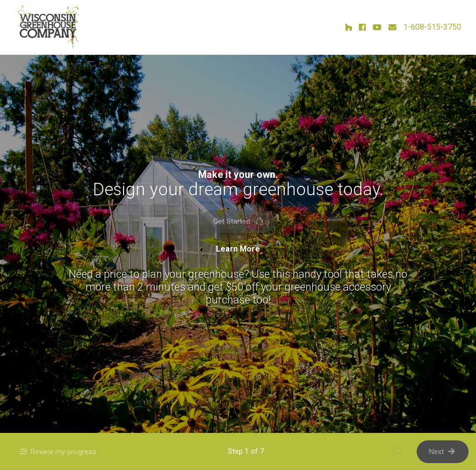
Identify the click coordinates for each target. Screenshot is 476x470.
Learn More (238, 249)
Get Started (239, 221)
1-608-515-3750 (432, 27)
